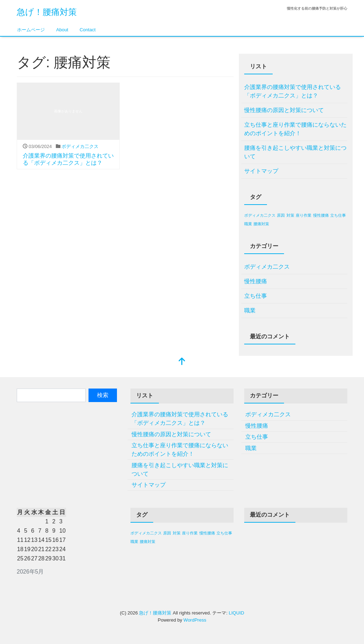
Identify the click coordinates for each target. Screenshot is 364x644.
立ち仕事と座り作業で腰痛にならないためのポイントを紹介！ (295, 129)
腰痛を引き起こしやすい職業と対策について (295, 152)
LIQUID (236, 613)
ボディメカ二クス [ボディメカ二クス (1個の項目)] (260, 215)
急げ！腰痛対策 (47, 12)
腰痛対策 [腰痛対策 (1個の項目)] (261, 224)
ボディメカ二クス (80, 146)
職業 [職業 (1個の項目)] (248, 224)
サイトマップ (261, 171)
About (62, 30)
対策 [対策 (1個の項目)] (290, 215)
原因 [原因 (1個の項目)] (281, 215)
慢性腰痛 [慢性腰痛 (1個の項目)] (321, 215)
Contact (88, 30)
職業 (250, 310)
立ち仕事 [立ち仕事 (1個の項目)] (338, 215)
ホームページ (31, 30)
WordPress (195, 620)
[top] (182, 362)
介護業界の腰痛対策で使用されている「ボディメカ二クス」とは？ (293, 91)
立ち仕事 (256, 296)
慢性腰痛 (256, 281)
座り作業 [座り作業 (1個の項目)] (304, 215)
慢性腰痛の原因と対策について (284, 110)
